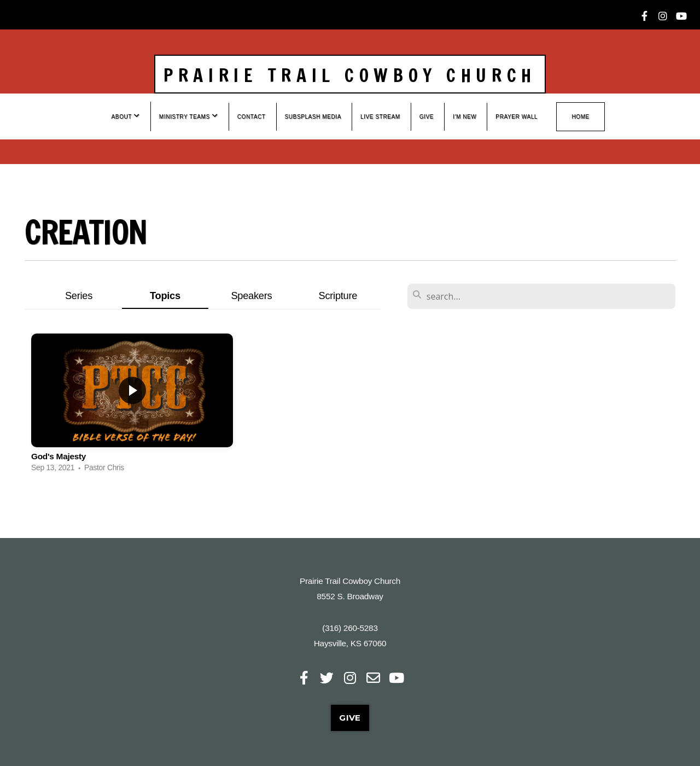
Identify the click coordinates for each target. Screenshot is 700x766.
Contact (252, 117)
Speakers (251, 296)
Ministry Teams (189, 116)
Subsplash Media (313, 117)
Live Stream (380, 117)
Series (79, 296)
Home (580, 117)
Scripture (338, 296)
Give (427, 117)
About (126, 116)
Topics (165, 296)
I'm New (465, 117)
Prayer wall (517, 117)
